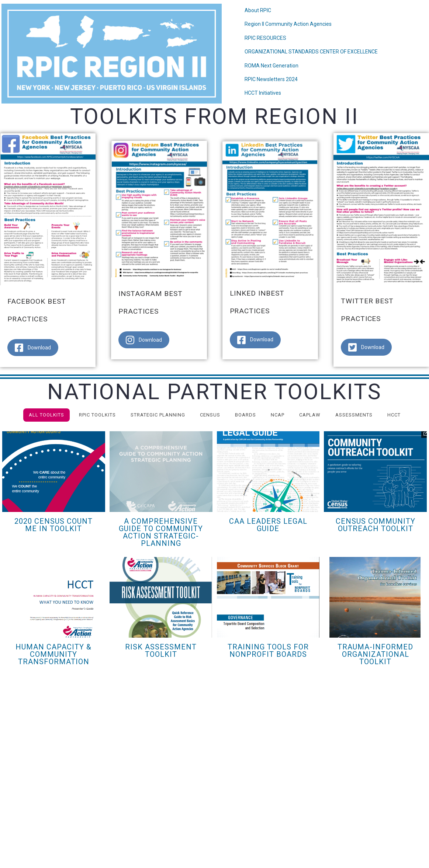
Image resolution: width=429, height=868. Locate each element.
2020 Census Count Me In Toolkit (53, 525)
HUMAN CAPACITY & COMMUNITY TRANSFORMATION (53, 654)
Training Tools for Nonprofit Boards (268, 651)
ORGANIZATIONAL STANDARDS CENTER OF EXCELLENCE (311, 52)
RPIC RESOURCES (265, 38)
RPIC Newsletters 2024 (271, 79)
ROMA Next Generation (271, 66)
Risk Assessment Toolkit (161, 651)
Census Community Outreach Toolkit (376, 525)
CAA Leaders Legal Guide (268, 525)
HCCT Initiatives (263, 93)
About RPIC (258, 10)
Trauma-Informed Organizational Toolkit (375, 654)
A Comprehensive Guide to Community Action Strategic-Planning (161, 532)
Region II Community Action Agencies (288, 24)
